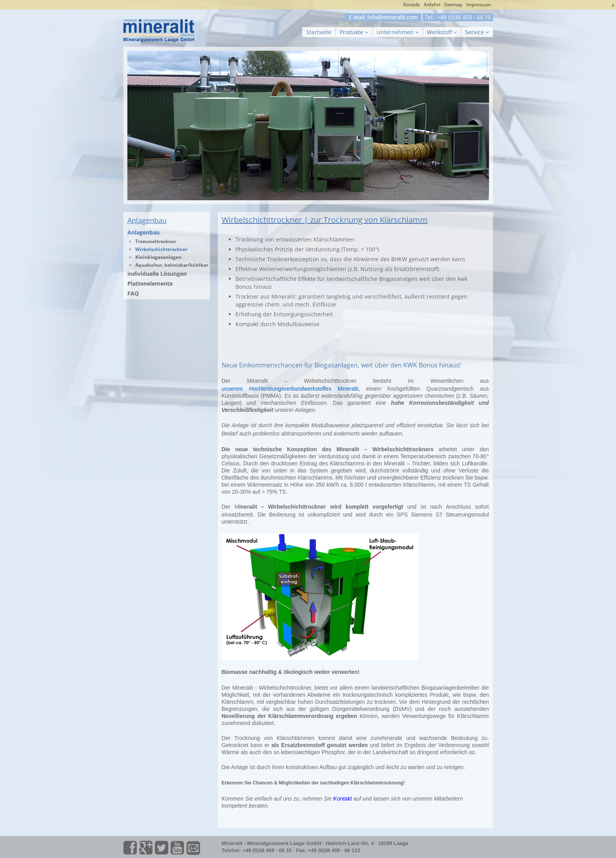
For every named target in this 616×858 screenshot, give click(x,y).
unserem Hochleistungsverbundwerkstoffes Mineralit (290, 389)
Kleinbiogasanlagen (158, 257)
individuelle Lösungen (157, 274)
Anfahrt (432, 5)
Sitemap (453, 5)
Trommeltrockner (156, 241)
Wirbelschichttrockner (161, 249)
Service (477, 32)
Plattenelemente (150, 283)
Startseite (319, 32)
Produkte (354, 32)
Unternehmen (398, 32)
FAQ (133, 293)
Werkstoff (442, 32)
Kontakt (412, 5)
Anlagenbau (143, 232)
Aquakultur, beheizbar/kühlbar (172, 265)
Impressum (479, 5)
